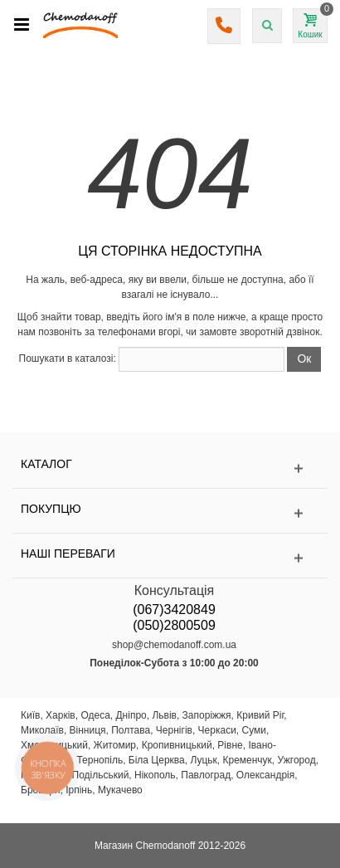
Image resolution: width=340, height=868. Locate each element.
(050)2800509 (174, 625)
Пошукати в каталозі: (68, 358)
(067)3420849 (174, 610)
